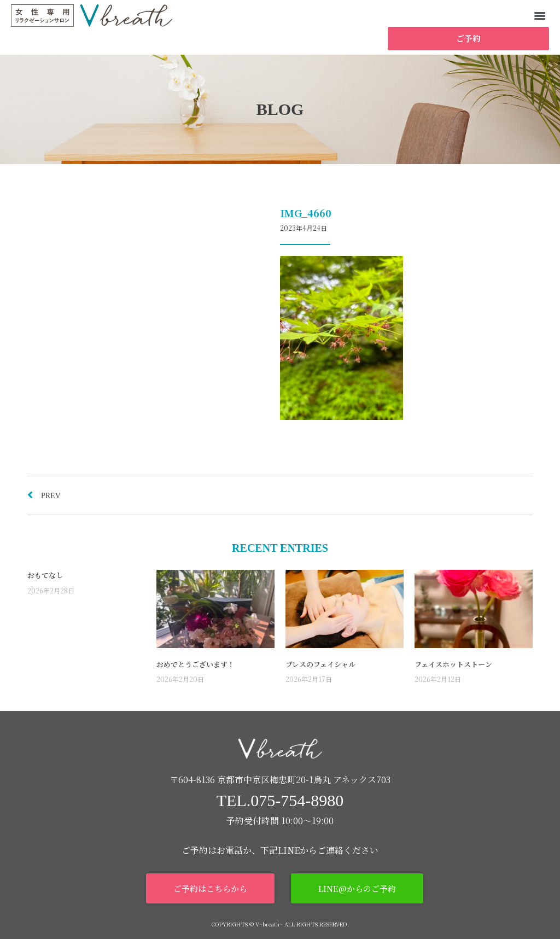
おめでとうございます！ (196, 664)
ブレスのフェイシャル (320, 664)
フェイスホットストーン (453, 664)
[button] (540, 15)
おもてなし (45, 575)
